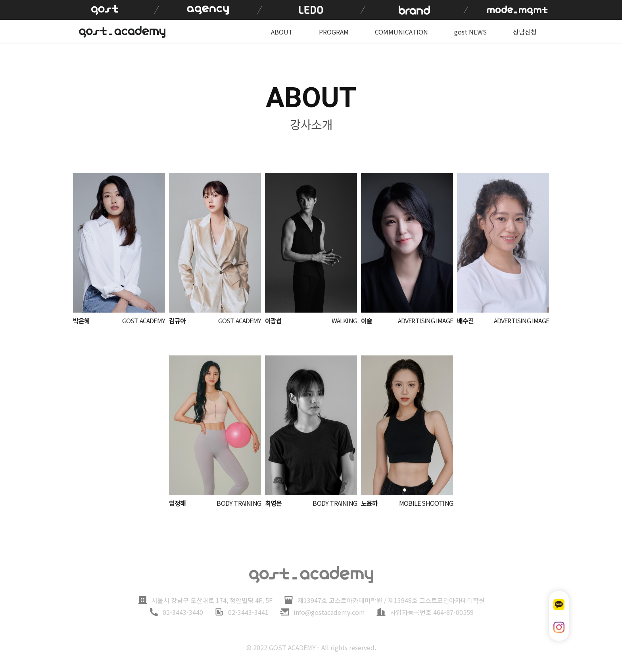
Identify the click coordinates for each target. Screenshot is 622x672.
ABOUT (282, 32)
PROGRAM (334, 32)
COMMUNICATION (401, 32)
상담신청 (525, 32)
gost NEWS (470, 32)
